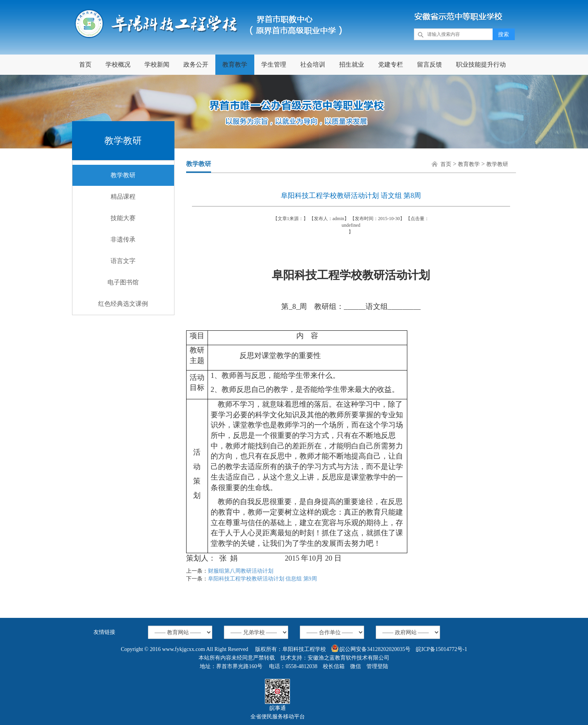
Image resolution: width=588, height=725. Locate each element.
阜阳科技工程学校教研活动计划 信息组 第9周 (262, 579)
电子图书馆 (123, 282)
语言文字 (123, 261)
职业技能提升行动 (481, 64)
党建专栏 (391, 64)
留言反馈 (430, 64)
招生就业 (352, 64)
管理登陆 (377, 666)
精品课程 (123, 197)
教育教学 (235, 64)
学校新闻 (157, 64)
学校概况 (118, 64)
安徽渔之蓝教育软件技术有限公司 (349, 658)
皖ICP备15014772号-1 (441, 649)
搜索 (503, 34)
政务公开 (196, 64)
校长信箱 (334, 666)
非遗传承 (123, 239)
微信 (356, 666)
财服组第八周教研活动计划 (241, 571)
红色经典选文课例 (123, 304)
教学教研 (123, 175)
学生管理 (274, 64)
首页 (85, 64)
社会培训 (313, 64)
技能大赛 (123, 218)
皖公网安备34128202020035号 (371, 648)
